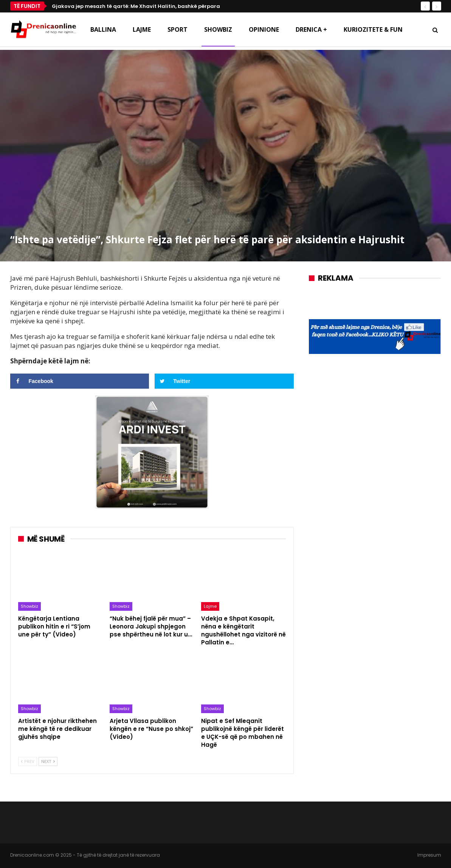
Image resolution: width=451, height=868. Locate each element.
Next (48, 761)
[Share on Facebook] (80, 381)
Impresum (429, 855)
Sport (177, 29)
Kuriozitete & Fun (373, 29)
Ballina (103, 29)
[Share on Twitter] (224, 381)
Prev (28, 761)
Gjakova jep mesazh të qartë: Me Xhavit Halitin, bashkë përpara (136, 6)
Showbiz (218, 29)
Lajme (142, 29)
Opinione (264, 29)
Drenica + (311, 29)
